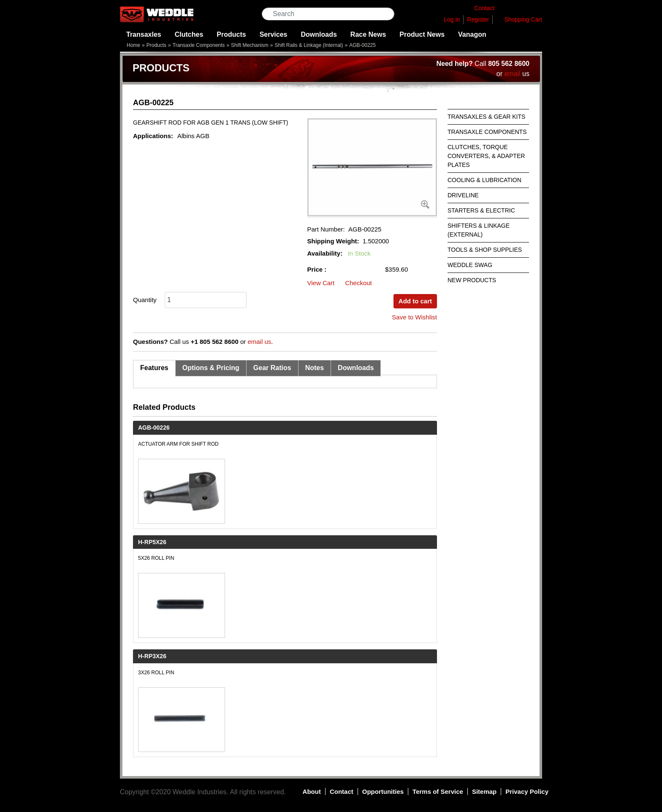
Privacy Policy (527, 792)
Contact (342, 792)
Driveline (463, 195)
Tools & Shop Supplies (485, 250)
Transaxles (144, 34)
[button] (372, 167)
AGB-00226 (154, 428)
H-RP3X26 (152, 656)
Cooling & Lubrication (484, 180)
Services (274, 34)
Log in (452, 19)
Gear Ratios (272, 368)
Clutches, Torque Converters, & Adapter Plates (486, 156)
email (512, 74)
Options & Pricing (211, 368)
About (312, 792)
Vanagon (472, 34)
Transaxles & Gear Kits (486, 117)
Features (154, 368)
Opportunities (383, 792)
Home (133, 45)
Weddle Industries (200, 792)
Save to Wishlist (414, 317)
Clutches (189, 34)
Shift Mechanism (250, 45)
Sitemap (484, 792)
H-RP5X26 (152, 542)
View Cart (321, 283)
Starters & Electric (481, 210)
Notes (315, 368)
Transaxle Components (199, 45)
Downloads (319, 34)
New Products (472, 280)
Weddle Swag (470, 265)
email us (259, 342)
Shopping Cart (523, 19)
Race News (368, 34)
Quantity (145, 300)
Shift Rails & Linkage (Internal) (309, 45)
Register (478, 19)
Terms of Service (438, 792)
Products (231, 34)
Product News (422, 34)
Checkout (358, 283)
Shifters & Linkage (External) (479, 230)
